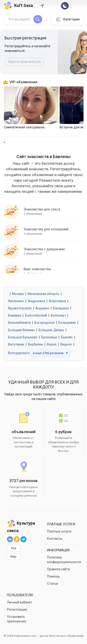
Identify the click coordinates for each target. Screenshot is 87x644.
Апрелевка (57, 301)
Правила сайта (58, 569)
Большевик (67, 323)
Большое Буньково (23, 337)
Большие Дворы (51, 330)
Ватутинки (16, 344)
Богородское (45, 323)
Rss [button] (14, 548)
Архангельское (20, 308)
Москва (18, 294)
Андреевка (36, 301)
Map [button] (13, 557)
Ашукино (42, 308)
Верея (52, 344)
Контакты (55, 539)
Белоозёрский (36, 315)
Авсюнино (16, 301)
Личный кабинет (20, 602)
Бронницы (49, 337)
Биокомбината (19, 323)
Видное (66, 344)
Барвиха (15, 315)
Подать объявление (24, 62)
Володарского (19, 353)
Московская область (43, 294)
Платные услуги (59, 531)
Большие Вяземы (21, 330)
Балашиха (61, 308)
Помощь (53, 576)
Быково (67, 337)
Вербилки (35, 344)
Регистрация (17, 609)
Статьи (53, 584)
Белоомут (58, 315)
